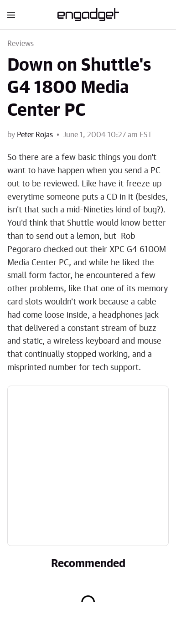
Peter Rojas (35, 135)
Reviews (21, 44)
